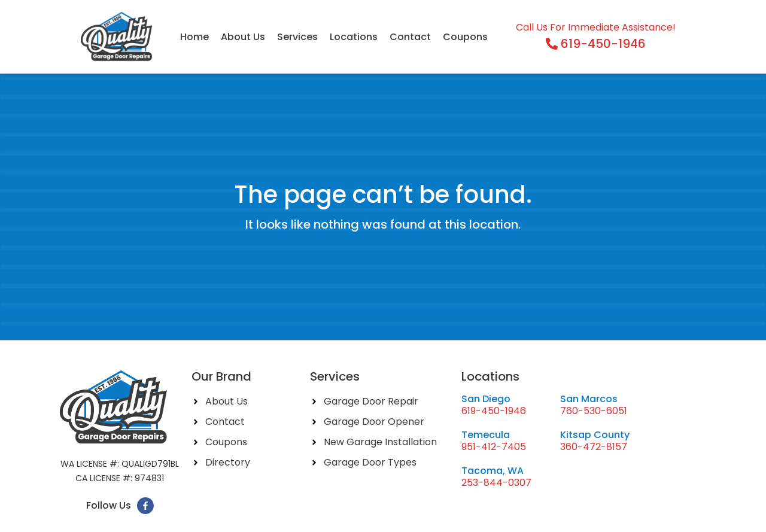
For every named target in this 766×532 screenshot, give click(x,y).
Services (297, 37)
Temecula (486, 435)
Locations (354, 37)
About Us (243, 37)
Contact (410, 37)
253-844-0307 (496, 483)
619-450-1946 (494, 411)
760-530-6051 (594, 411)
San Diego (486, 399)
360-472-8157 (594, 447)
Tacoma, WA (493, 471)
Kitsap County (595, 435)
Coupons (465, 37)
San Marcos (589, 399)
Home (194, 37)
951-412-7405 (494, 447)
